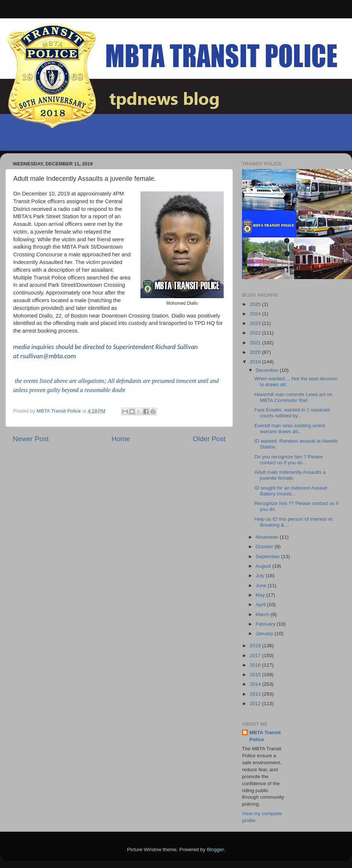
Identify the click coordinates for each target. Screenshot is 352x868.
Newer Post (31, 439)
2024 (256, 314)
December (268, 370)
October (265, 547)
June (262, 585)
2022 (256, 333)
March (263, 614)
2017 (256, 655)
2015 (256, 675)
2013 (256, 694)
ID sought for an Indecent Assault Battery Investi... (291, 491)
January (265, 633)
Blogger (215, 849)
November (268, 537)
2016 (256, 665)
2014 (256, 684)
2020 (256, 352)
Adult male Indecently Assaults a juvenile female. (290, 475)
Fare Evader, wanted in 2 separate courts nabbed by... (292, 413)
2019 (256, 362)
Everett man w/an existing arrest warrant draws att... (290, 428)
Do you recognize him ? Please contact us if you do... (289, 460)
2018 (256, 646)
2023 (256, 323)
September (268, 556)
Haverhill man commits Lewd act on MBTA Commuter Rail (294, 397)
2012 (256, 704)
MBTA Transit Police (265, 736)
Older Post (209, 439)
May (261, 595)
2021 (256, 343)
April (261, 605)
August (264, 566)
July (261, 576)
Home (121, 439)
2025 (256, 304)
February (266, 624)
